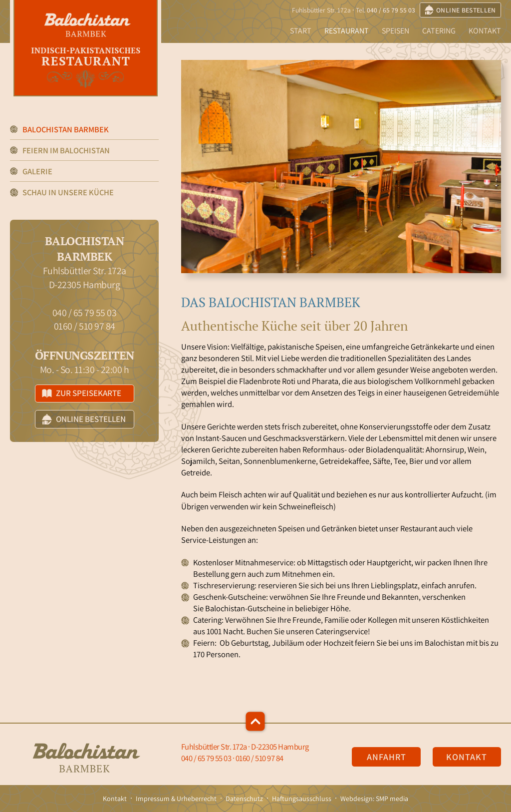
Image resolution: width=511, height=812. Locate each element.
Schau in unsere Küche (68, 192)
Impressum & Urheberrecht (176, 799)
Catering (439, 31)
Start (301, 31)
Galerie (37, 171)
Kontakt (485, 31)
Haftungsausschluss (302, 799)
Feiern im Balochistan (66, 150)
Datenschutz (244, 799)
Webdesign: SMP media (374, 799)
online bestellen (460, 10)
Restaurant (347, 31)
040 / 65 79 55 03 (391, 10)
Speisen (395, 31)
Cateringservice (342, 631)
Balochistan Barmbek (66, 129)
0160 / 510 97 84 (85, 326)
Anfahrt (386, 757)
